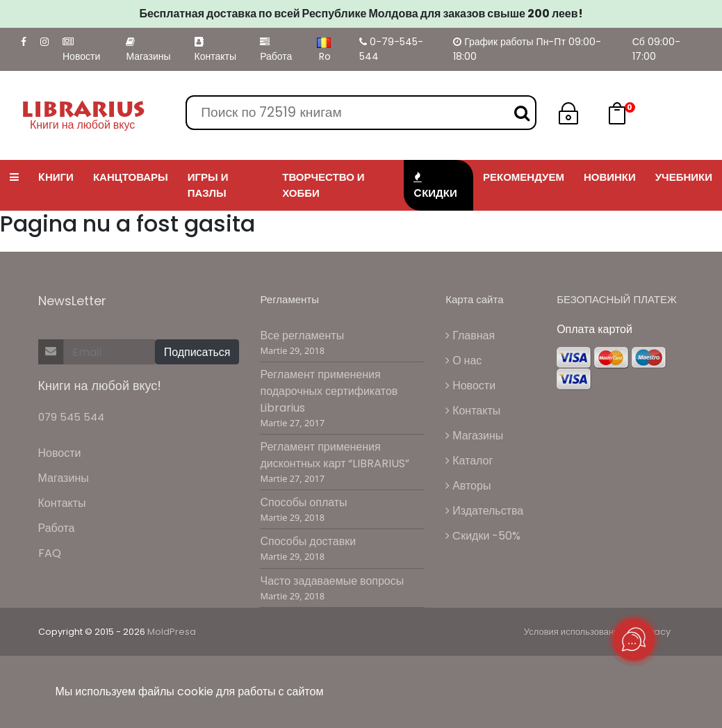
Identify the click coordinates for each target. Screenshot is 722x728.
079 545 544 (71, 417)
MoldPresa (172, 632)
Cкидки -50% (483, 536)
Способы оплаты (303, 502)
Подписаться (197, 352)
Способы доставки (308, 541)
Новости (81, 50)
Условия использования (574, 632)
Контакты (215, 50)
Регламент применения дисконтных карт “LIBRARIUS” (335, 455)
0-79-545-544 (391, 49)
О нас (463, 361)
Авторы (468, 486)
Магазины (148, 50)
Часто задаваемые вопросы (332, 581)
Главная (470, 335)
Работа (276, 50)
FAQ (50, 553)
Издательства (484, 511)
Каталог (469, 461)
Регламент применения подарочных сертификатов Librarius (329, 391)
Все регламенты (302, 335)
